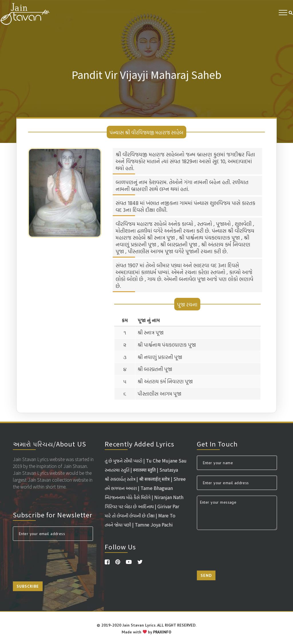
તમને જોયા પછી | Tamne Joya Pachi (139, 525)
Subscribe (28, 586)
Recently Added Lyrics (139, 444)
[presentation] (56, 558)
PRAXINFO (162, 632)
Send (206, 575)
